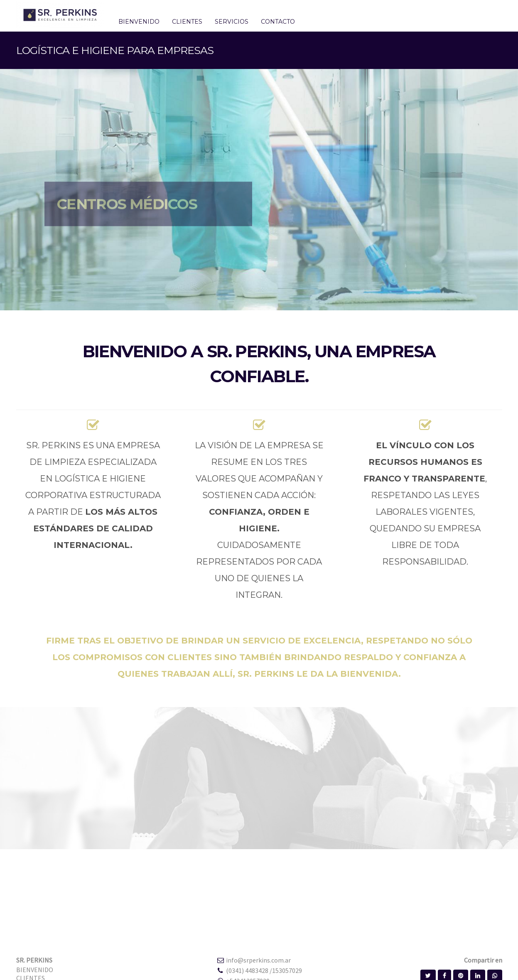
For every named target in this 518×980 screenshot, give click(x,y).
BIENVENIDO (35, 970)
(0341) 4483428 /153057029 (264, 970)
